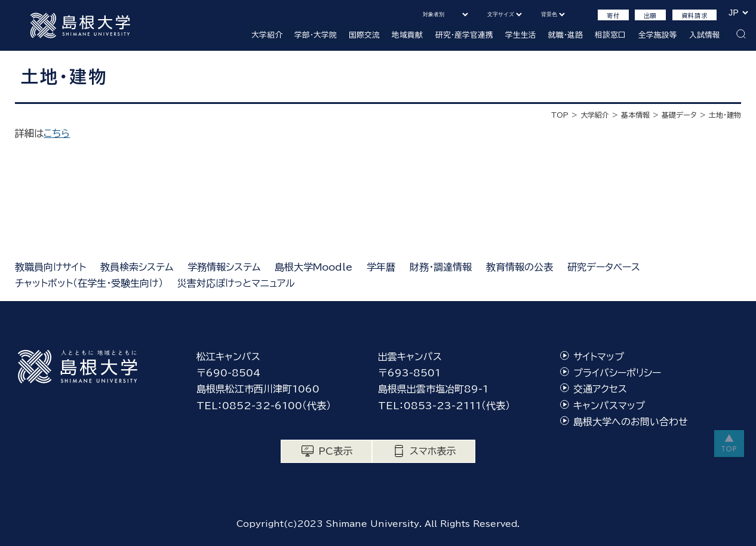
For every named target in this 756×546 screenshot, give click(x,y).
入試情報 (705, 35)
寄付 (613, 16)
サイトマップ (599, 357)
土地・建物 (725, 115)
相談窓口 (610, 35)
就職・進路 (566, 35)
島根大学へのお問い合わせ (631, 422)
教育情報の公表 (520, 267)
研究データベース (604, 267)
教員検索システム (137, 267)
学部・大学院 (316, 35)
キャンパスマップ (609, 406)
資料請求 (694, 16)
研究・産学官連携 (464, 35)
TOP (560, 115)
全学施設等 (658, 35)
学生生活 (521, 35)
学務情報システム (224, 267)
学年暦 (381, 267)
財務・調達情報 (441, 267)
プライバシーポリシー (617, 373)
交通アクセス (600, 389)
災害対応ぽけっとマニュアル (236, 283)
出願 (650, 16)
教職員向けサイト (50, 267)
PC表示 (335, 451)
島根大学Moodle (314, 267)
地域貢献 (407, 35)
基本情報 (635, 115)
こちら (57, 133)
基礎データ (679, 115)
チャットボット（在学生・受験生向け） (89, 283)
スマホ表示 (433, 451)
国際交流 (364, 35)
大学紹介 (267, 35)
